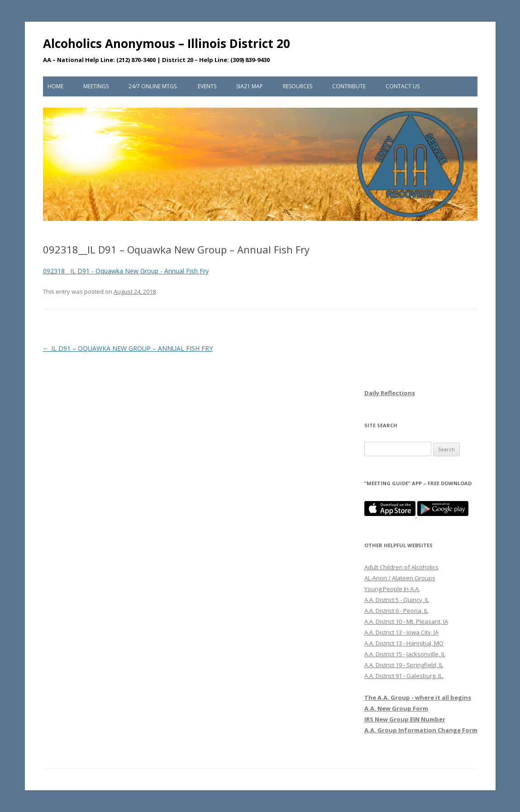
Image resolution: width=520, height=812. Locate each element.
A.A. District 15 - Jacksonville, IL (405, 654)
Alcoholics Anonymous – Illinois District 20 (167, 43)
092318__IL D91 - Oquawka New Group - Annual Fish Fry (126, 271)
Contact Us (403, 86)
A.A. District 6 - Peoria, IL (396, 611)
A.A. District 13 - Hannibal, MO (404, 643)
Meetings (96, 86)
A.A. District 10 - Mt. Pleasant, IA (406, 621)
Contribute (349, 86)
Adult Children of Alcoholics (401, 567)
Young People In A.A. (392, 589)
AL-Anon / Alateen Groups (400, 578)
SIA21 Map (250, 86)
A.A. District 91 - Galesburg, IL (403, 676)
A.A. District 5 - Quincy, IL (397, 600)
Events (207, 86)
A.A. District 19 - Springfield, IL (404, 665)
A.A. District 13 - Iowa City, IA (401, 632)
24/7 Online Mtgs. (153, 86)
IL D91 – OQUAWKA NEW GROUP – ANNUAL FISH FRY (128, 348)
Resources (298, 86)
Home (55, 86)
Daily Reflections (390, 393)
